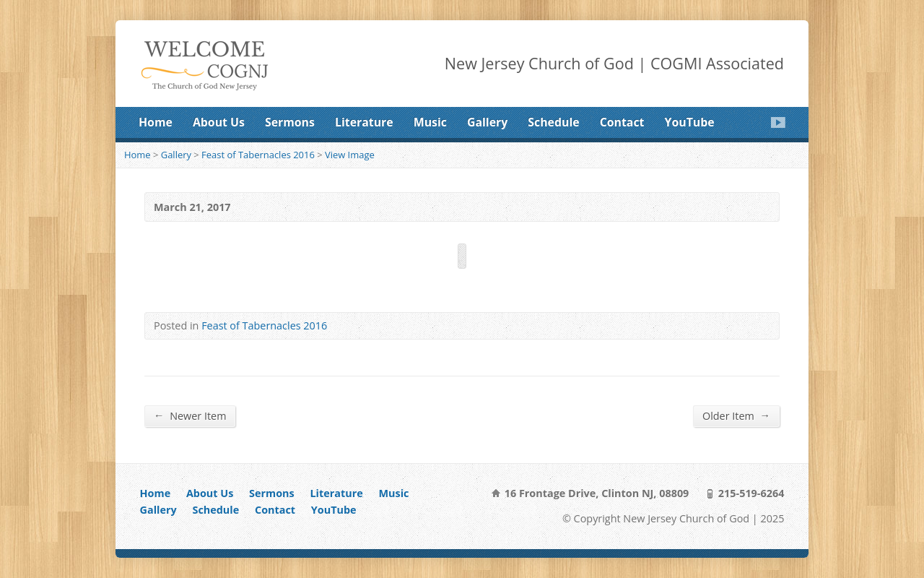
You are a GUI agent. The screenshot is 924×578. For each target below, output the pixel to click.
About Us (219, 122)
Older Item (736, 415)
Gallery (487, 122)
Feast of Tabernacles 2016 (258, 155)
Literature (364, 122)
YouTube (690, 122)
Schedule (553, 122)
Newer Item (190, 415)
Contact (622, 122)
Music (430, 122)
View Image (350, 155)
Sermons (290, 122)
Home (156, 122)
